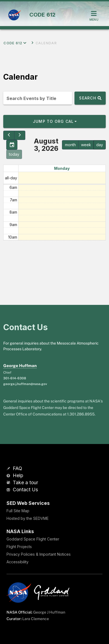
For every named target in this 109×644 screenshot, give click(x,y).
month (70, 145)
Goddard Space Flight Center (33, 539)
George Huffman (20, 366)
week (86, 145)
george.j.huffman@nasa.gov (25, 384)
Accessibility (18, 562)
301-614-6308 (15, 378)
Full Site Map (18, 511)
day (100, 145)
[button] (54, 121)
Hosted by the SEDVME (28, 518)
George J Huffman (49, 612)
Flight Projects (19, 547)
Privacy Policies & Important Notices (39, 554)
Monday (62, 168)
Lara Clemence (36, 619)
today (14, 154)
